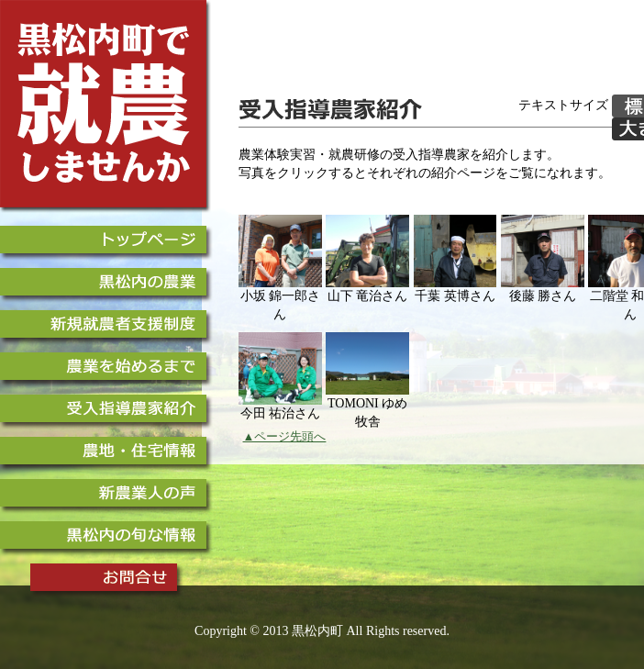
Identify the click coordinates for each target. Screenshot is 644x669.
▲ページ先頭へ (285, 436)
